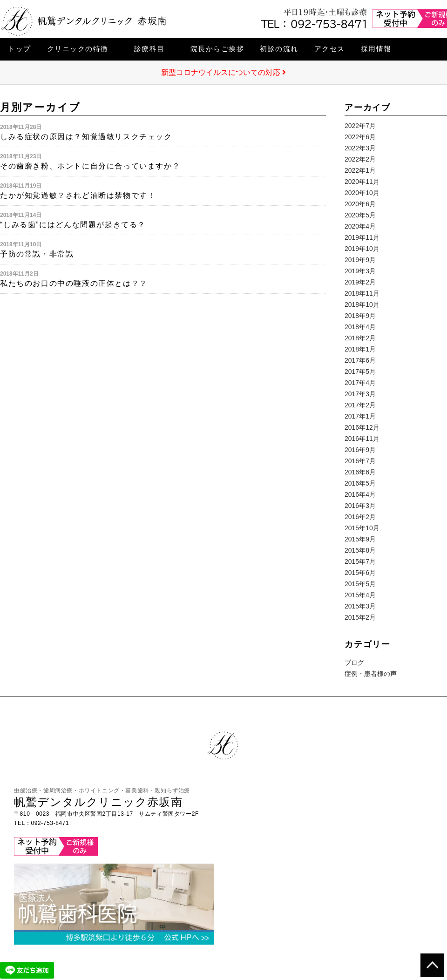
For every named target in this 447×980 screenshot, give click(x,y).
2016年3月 (360, 506)
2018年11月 (362, 293)
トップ (20, 49)
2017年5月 (360, 372)
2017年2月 (360, 405)
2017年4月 (360, 383)
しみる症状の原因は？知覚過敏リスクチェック (86, 137)
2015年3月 (360, 606)
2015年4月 (360, 595)
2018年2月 (360, 338)
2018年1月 (360, 349)
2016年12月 (362, 427)
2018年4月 (360, 327)
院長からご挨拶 (217, 49)
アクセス (330, 49)
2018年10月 (362, 304)
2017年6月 (360, 360)
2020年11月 (362, 182)
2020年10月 (362, 193)
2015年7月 (360, 561)
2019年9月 (360, 260)
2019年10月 (362, 249)
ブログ (354, 662)
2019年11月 (362, 237)
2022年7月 (360, 126)
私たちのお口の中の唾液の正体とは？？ (74, 283)
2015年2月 (360, 617)
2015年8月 (360, 550)
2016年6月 (360, 472)
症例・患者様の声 (371, 674)
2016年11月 (362, 439)
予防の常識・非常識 (37, 254)
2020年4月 (360, 226)
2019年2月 (360, 282)
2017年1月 (360, 416)
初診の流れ (279, 49)
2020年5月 (360, 215)
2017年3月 (360, 394)
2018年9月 (360, 316)
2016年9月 (360, 450)
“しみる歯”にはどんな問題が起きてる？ (73, 225)
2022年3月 (360, 148)
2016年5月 (360, 483)
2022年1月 (360, 170)
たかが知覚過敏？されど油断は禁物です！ (78, 195)
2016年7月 (360, 461)
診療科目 (149, 49)
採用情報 (376, 49)
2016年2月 (360, 517)
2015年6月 (360, 573)
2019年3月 (360, 271)
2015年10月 (362, 528)
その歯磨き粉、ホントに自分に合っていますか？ (90, 166)
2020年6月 (360, 204)
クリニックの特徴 (78, 49)
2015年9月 (360, 539)
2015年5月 (360, 584)
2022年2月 (360, 159)
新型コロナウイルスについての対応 (223, 72)
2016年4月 (360, 494)
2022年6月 (360, 137)
